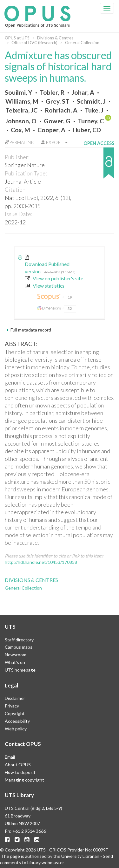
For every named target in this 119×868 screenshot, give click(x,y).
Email (10, 757)
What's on (15, 662)
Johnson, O (21, 121)
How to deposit (20, 772)
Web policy (16, 729)
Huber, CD (87, 130)
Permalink (19, 142)
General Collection (82, 43)
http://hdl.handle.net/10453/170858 (41, 562)
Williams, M (22, 101)
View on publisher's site (54, 278)
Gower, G (57, 121)
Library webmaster (46, 862)
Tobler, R (52, 92)
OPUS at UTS (17, 38)
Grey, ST (58, 101)
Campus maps (19, 647)
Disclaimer (15, 698)
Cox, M (20, 130)
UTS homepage (20, 670)
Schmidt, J (91, 101)
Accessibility (17, 721)
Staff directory (19, 640)
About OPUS (18, 765)
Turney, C (91, 121)
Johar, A (83, 92)
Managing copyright (24, 780)
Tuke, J (94, 110)
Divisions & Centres (55, 38)
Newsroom (16, 655)
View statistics (45, 286)
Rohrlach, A (61, 110)
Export (54, 142)
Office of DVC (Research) (34, 43)
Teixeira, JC (21, 110)
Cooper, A (51, 130)
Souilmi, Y (19, 92)
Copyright (15, 713)
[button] (99, 166)
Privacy (12, 706)
